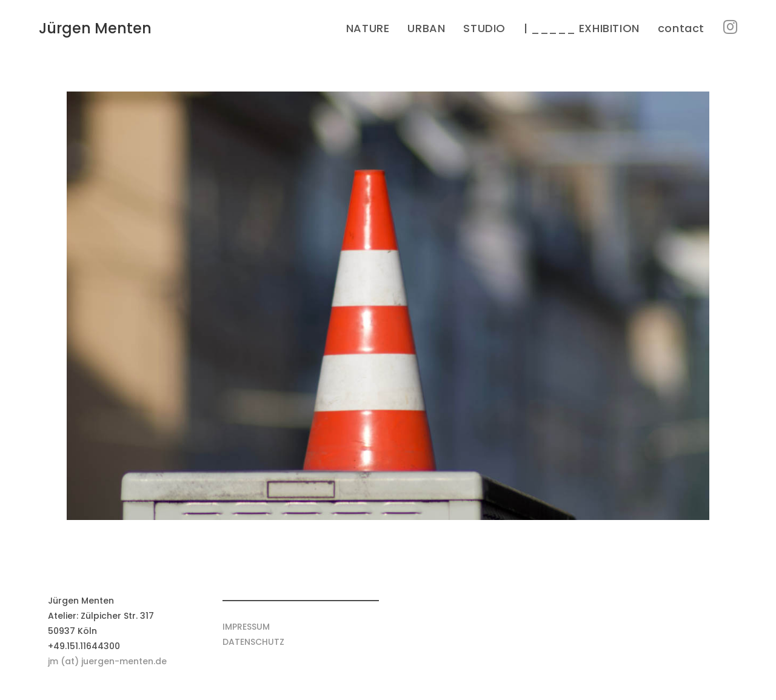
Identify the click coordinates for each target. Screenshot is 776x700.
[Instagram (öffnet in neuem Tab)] (730, 27)
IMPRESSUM (246, 627)
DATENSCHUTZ (253, 642)
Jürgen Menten (95, 28)
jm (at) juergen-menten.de (107, 661)
